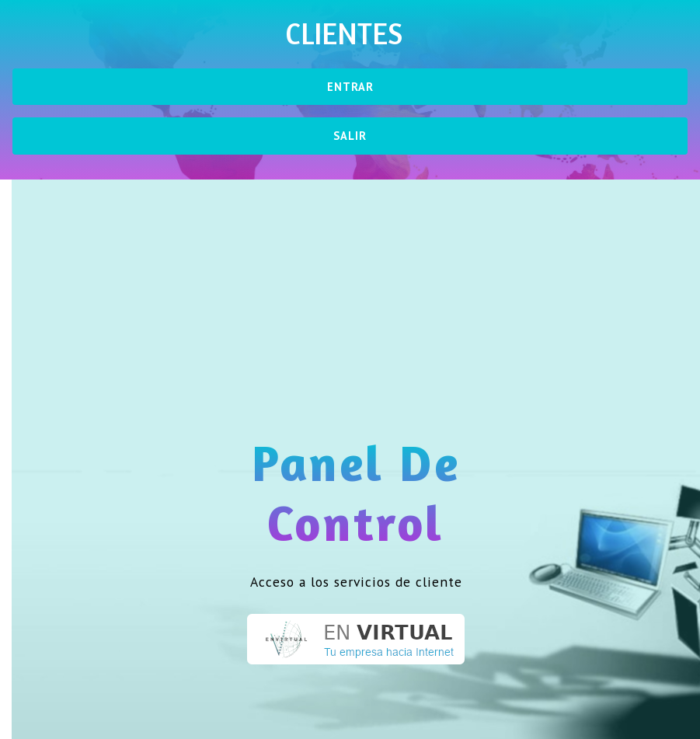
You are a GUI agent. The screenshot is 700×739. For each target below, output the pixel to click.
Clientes (344, 33)
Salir (350, 136)
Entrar (350, 87)
